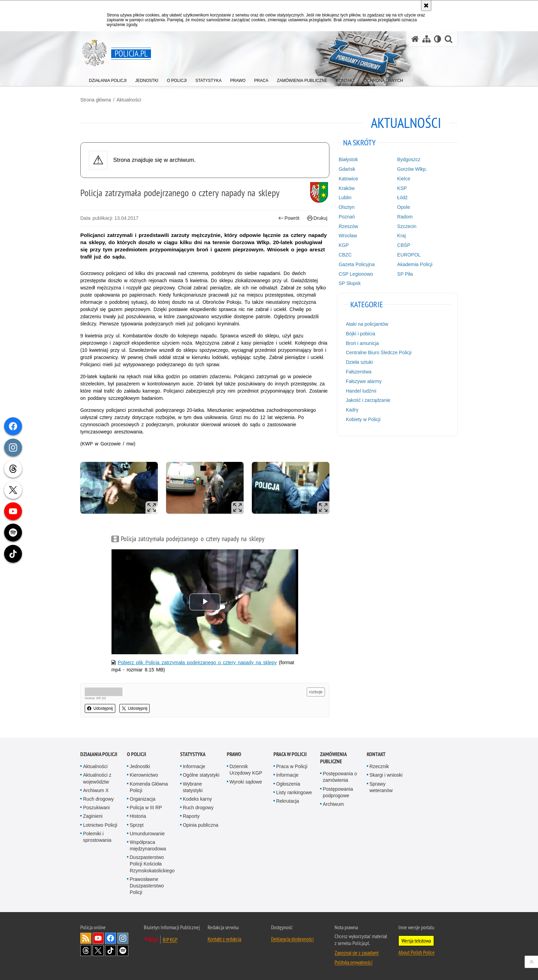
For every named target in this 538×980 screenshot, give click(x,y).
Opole (404, 207)
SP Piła (405, 274)
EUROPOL (409, 255)
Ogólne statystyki (201, 775)
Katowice (348, 179)
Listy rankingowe (294, 792)
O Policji (137, 754)
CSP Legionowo (356, 274)
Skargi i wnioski (386, 775)
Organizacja (143, 799)
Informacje (194, 766)
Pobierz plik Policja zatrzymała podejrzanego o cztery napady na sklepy (197, 662)
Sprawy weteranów (381, 787)
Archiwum (333, 804)
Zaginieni (93, 816)
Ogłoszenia (288, 784)
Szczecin (407, 226)
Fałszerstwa (359, 372)
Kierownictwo (144, 775)
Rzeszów (348, 226)
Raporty (191, 816)
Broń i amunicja (362, 343)
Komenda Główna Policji (149, 787)
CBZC (345, 255)
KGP (344, 245)
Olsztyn (347, 207)
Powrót (289, 218)
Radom (405, 217)
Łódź (402, 198)
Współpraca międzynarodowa (148, 845)
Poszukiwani (96, 808)
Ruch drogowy (98, 799)
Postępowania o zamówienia (340, 777)
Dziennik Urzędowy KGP (246, 770)
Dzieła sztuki (359, 362)
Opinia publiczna (201, 825)
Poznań (347, 217)
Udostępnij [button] (100, 708)
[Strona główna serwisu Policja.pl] (415, 39)
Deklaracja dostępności (292, 939)
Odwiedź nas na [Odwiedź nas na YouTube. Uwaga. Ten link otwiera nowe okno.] (98, 938)
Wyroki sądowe (246, 782)
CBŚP (404, 245)
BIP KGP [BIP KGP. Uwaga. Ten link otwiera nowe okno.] (170, 940)
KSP (402, 188)
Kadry (352, 410)
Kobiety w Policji (363, 419)
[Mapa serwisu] (426, 39)
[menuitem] (108, 79)
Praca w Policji (290, 754)
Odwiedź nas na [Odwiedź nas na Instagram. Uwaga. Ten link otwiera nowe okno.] (123, 938)
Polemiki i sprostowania (97, 837)
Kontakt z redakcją (224, 939)
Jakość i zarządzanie (368, 400)
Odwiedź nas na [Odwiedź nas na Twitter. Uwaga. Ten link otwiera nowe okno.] (98, 951)
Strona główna (96, 100)
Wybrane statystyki (193, 787)
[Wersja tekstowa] (438, 39)
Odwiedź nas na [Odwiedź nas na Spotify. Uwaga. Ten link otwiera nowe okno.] (123, 951)
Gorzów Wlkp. (412, 169)
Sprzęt (137, 825)
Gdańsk (347, 169)
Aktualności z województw (97, 778)
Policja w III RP (146, 808)
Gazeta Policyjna (357, 264)
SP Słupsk (350, 283)
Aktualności (129, 100)
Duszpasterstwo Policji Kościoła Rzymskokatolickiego (152, 864)
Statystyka (193, 754)
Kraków (347, 188)
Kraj (402, 236)
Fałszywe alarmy (364, 381)
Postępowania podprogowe (338, 792)
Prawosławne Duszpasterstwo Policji (147, 886)
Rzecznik (379, 766)
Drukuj (317, 218)
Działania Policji (99, 754)
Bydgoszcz (409, 159)
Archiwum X (96, 790)
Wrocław (348, 236)
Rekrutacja (288, 801)
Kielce (404, 179)
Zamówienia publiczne (333, 758)
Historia (138, 816)
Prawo (234, 754)
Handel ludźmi (361, 391)
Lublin (345, 198)
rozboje (316, 692)
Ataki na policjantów (367, 324)
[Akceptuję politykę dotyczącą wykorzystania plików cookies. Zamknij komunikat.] (426, 5)
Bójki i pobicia (361, 334)
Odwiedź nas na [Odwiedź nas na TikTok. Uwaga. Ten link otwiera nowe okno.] (110, 951)
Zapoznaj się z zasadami (356, 953)
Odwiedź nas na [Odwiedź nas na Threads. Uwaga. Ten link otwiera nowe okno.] (86, 951)
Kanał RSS (86, 938)
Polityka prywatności (353, 962)
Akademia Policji (415, 264)
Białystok (348, 159)
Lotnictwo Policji (100, 825)
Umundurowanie (147, 834)
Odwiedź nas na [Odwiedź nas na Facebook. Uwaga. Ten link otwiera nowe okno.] (110, 938)
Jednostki (140, 766)
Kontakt (376, 754)
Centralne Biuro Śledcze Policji (379, 352)
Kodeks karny (197, 799)
